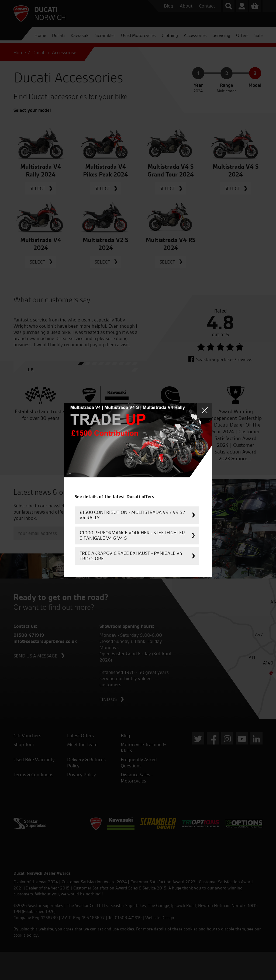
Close (205, 411)
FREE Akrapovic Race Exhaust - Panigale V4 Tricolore (131, 556)
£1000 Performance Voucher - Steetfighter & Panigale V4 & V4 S (132, 535)
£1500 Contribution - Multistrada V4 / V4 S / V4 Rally (132, 515)
